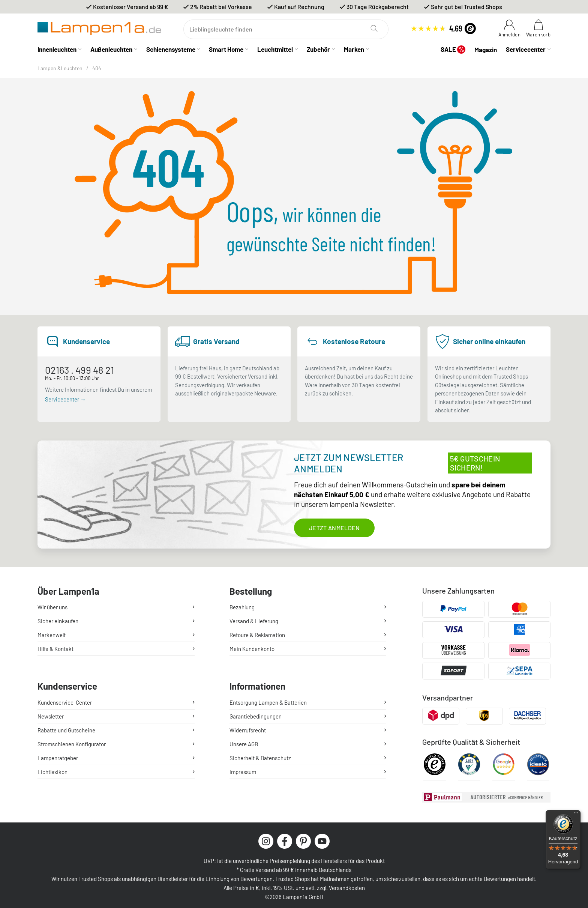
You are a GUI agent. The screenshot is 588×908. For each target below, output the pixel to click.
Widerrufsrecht (248, 728)
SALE (453, 49)
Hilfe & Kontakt (55, 649)
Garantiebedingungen (256, 714)
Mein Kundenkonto (252, 649)
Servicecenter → (65, 399)
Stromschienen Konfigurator (72, 741)
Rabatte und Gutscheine (66, 728)
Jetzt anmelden (334, 528)
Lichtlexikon (52, 769)
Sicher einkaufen (58, 621)
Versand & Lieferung (254, 621)
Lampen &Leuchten (60, 68)
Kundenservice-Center (65, 700)
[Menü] (576, 815)
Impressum (243, 769)
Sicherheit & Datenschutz (260, 755)
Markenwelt (52, 635)
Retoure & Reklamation (257, 635)
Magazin (486, 50)
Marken (354, 49)
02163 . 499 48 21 (79, 370)
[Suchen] (286, 29)
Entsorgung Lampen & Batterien (268, 700)
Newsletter (51, 714)
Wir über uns (52, 607)
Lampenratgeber (58, 755)
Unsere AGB (244, 741)
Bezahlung (242, 607)
